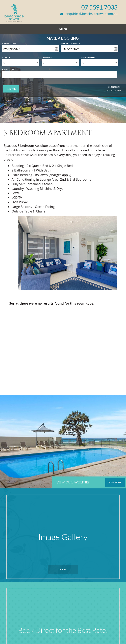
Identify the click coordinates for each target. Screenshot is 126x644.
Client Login (115, 87)
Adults (6, 57)
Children (47, 57)
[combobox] (21, 63)
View (63, 569)
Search (11, 89)
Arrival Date (9, 43)
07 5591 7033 (99, 7)
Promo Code (9, 69)
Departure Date (71, 43)
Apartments (88, 57)
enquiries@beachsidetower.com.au (89, 14)
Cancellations (114, 91)
